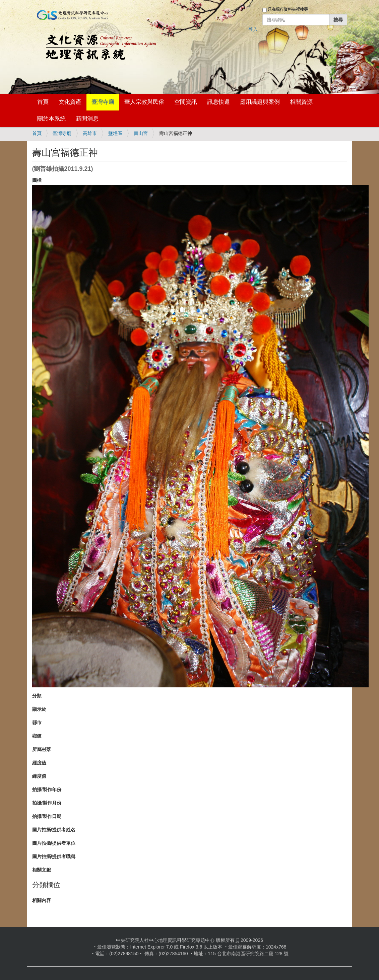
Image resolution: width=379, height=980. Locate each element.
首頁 (43, 102)
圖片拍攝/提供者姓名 (54, 830)
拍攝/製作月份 (47, 803)
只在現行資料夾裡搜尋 (288, 9)
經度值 (39, 763)
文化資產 (70, 102)
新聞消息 (87, 119)
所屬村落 (42, 749)
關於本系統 (51, 119)
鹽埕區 (115, 133)
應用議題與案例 (260, 102)
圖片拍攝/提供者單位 (54, 843)
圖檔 (37, 180)
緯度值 (39, 776)
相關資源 (301, 102)
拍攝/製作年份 (47, 789)
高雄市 (90, 133)
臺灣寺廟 (103, 102)
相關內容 (42, 900)
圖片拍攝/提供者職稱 (54, 856)
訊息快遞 (218, 102)
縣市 (37, 723)
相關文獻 (42, 870)
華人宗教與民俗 (144, 102)
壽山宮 (141, 133)
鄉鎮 (37, 736)
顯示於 (39, 709)
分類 (37, 696)
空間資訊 (186, 102)
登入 (253, 29)
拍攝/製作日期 (47, 816)
